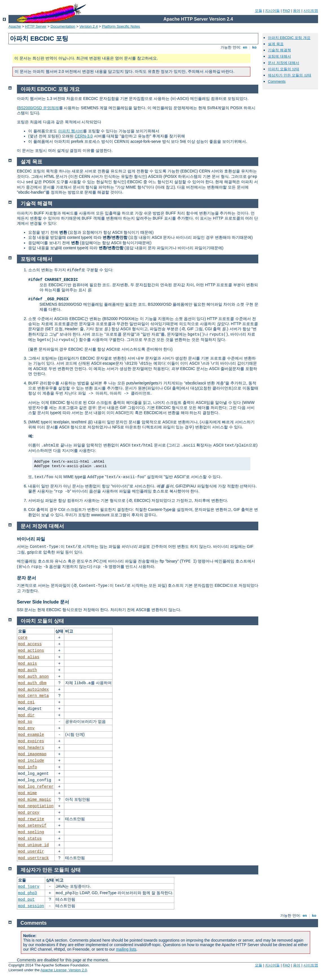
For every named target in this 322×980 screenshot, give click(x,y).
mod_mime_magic (35, 800)
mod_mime (27, 793)
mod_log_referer (36, 787)
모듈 (259, 11)
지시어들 (272, 11)
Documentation (63, 26)
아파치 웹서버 (70, 131)
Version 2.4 (89, 26)
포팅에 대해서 (279, 56)
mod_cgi (26, 702)
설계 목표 (276, 44)
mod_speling (31, 832)
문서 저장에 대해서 (284, 63)
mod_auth (27, 670)
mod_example (31, 735)
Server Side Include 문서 (43, 602)
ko (254, 47)
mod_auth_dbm (32, 683)
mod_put (26, 900)
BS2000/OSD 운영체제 (39, 108)
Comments (277, 81)
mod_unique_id (33, 845)
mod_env (26, 728)
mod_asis (27, 664)
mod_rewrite (31, 819)
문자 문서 (27, 578)
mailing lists (126, 949)
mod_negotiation (36, 806)
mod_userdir (31, 852)
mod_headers (31, 748)
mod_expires (31, 741)
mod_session (31, 906)
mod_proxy (29, 813)
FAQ (286, 11)
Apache (15, 26)
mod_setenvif (32, 826)
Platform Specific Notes (121, 26)
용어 (297, 11)
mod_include (31, 761)
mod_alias (29, 657)
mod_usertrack (33, 858)
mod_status (30, 839)
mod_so (25, 722)
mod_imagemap (32, 754)
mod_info (27, 767)
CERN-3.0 (84, 136)
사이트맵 (311, 11)
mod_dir (26, 715)
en (245, 47)
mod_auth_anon (33, 677)
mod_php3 (27, 893)
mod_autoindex (33, 690)
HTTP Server (36, 26)
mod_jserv (29, 887)
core (23, 638)
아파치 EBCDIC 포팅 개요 (289, 38)
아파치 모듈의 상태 (284, 69)
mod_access (30, 644)
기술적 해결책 (279, 50)
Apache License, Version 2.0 (64, 970)
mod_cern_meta (33, 696)
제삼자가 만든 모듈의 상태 (290, 75)
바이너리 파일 (31, 539)
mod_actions (31, 651)
